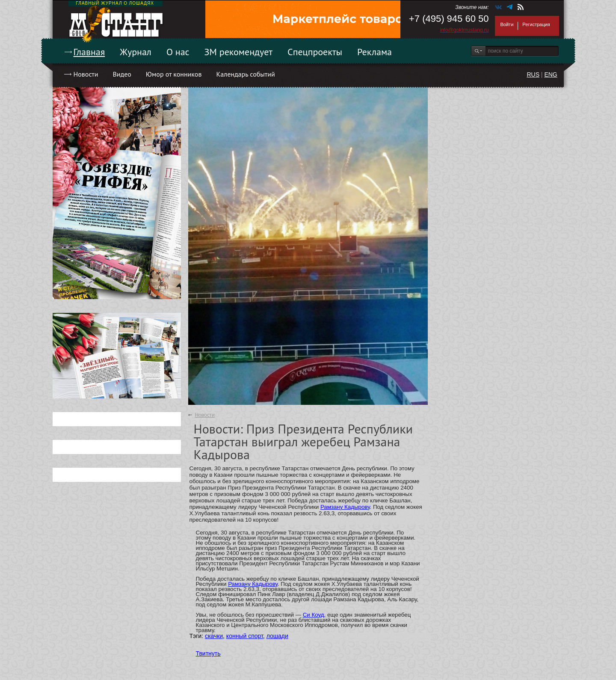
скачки (214, 636)
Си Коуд (314, 615)
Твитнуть (208, 653)
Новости (86, 74)
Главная (89, 52)
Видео (122, 74)
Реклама (375, 52)
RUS (533, 74)
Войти (507, 24)
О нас (178, 52)
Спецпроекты (315, 52)
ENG (551, 74)
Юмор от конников (174, 74)
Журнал (136, 52)
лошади (277, 636)
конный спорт (245, 636)
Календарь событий (245, 74)
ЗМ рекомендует (239, 52)
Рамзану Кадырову (345, 507)
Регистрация (536, 24)
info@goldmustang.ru (464, 30)
